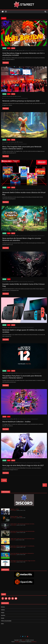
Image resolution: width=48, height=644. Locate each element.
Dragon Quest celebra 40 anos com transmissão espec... (23, 539)
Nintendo (12, 98)
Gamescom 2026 (7, 98)
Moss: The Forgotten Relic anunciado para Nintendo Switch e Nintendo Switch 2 (22, 148)
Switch (9, 48)
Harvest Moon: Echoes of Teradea (24, 236)
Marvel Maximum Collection (26, 419)
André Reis (5, 327)
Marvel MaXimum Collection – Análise (16, 422)
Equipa (3, 618)
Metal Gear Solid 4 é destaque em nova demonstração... (23, 531)
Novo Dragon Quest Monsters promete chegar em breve (23, 561)
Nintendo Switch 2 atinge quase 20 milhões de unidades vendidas (23, 331)
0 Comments (20, 51)
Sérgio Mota (6, 419)
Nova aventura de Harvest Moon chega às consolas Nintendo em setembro (22, 239)
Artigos (3, 613)
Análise (18, 419)
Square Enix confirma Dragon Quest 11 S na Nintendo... (23, 546)
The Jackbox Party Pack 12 (36, 373)
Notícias (4, 48)
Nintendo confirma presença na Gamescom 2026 (21, 101)
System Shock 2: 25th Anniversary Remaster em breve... (23, 524)
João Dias (5, 96)
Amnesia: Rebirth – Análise (16, 516)
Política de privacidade (6, 621)
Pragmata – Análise (15, 509)
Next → (45, 485)
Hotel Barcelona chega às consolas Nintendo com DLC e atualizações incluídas (23, 54)
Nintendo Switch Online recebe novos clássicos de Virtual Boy (24, 193)
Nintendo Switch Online (30, 190)
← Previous (4, 480)
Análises (4, 417)
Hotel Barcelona (27, 51)
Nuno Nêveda (6, 51)
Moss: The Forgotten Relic (8, 144)
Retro (36, 190)
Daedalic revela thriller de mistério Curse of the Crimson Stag (24, 285)
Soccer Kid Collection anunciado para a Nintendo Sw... (22, 553)
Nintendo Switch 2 (41, 51)
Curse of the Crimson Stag (22, 282)
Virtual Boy (39, 190)
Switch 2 (13, 48)
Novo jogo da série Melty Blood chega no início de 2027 (23, 465)
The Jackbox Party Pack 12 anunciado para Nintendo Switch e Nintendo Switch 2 (22, 377)
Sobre (2, 624)
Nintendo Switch (34, 51)
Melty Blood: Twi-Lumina (22, 463)
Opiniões (3, 615)
